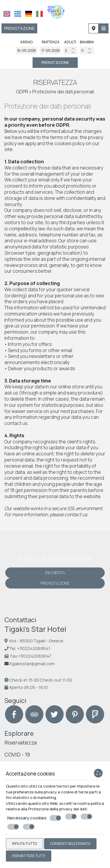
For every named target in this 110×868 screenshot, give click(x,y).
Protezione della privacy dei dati (58, 809)
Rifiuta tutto (24, 844)
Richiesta (55, 573)
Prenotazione (19, 28)
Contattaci (20, 620)
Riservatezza (21, 742)
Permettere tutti (29, 856)
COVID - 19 (17, 754)
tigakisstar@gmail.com (32, 664)
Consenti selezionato (70, 844)
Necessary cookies (34, 818)
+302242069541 (34, 648)
